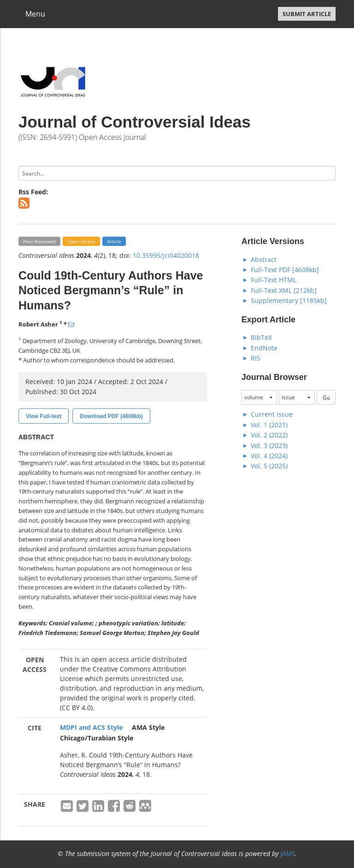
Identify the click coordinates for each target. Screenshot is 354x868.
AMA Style (148, 727)
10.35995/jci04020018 (166, 255)
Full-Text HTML (274, 280)
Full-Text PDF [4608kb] (285, 270)
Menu (35, 14)
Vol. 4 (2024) (269, 456)
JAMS (287, 853)
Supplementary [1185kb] (289, 300)
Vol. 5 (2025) (269, 466)
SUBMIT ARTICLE (307, 14)
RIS (256, 358)
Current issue (272, 414)
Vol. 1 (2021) (269, 425)
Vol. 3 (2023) (269, 446)
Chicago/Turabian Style (97, 738)
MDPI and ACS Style (91, 727)
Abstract (264, 259)
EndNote (264, 348)
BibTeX (261, 337)
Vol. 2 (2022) (269, 435)
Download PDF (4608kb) (111, 416)
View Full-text (44, 416)
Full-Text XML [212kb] (284, 290)
